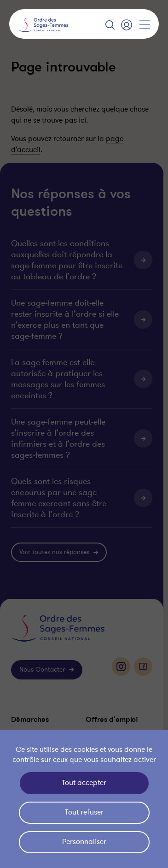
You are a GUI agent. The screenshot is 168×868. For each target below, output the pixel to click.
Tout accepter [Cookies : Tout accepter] (84, 783)
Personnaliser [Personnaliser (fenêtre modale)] (84, 842)
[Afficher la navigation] (145, 24)
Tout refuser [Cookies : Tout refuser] (84, 812)
